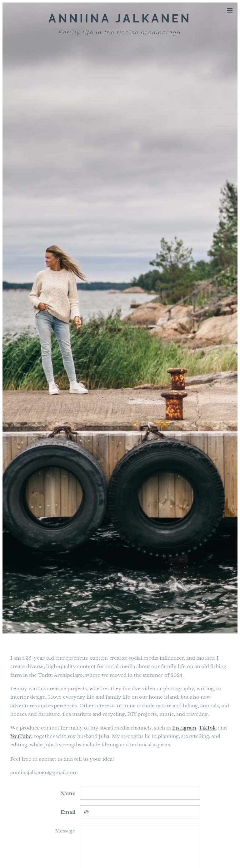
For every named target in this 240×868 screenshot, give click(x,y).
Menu (230, 11)
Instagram (184, 728)
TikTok (207, 728)
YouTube (21, 736)
